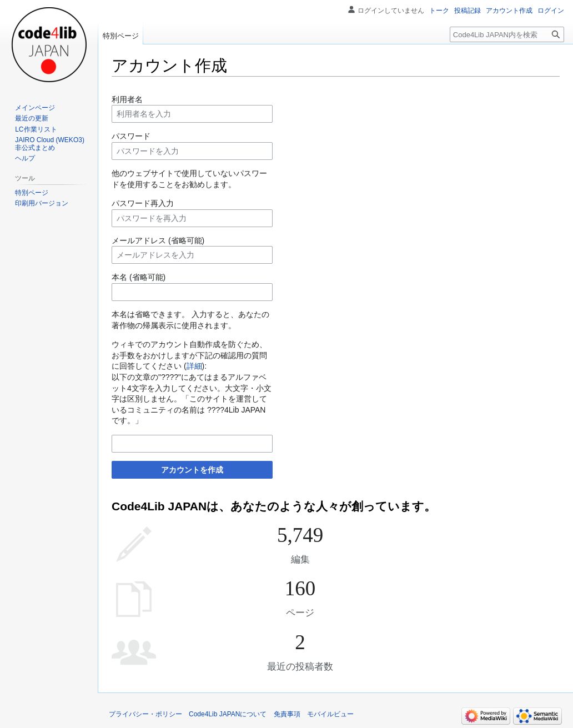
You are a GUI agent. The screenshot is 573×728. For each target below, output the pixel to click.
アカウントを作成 (192, 470)
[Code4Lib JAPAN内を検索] (507, 34)
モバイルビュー (330, 714)
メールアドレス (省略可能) (158, 240)
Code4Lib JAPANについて (228, 714)
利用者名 (127, 99)
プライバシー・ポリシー (145, 714)
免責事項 (287, 714)
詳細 (194, 366)
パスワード (131, 136)
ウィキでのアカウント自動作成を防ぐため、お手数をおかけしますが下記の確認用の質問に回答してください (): (189, 355)
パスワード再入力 (143, 203)
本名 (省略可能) (139, 277)
